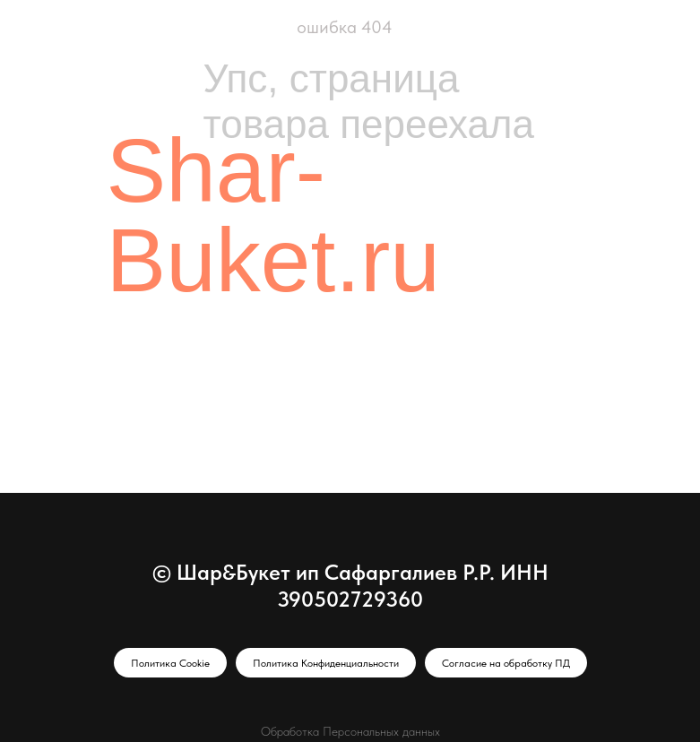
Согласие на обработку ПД (506, 663)
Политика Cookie (170, 663)
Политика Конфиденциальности (326, 663)
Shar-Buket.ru (273, 215)
